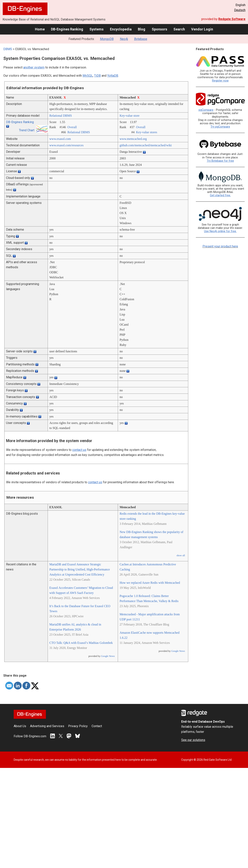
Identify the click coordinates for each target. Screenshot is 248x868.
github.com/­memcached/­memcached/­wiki (146, 145)
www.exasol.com (60, 139)
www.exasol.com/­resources (66, 145)
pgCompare (206, 110)
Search (179, 29)
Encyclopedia (121, 29)
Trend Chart (27, 130)
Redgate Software (232, 19)
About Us (20, 726)
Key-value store (129, 116)
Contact (97, 726)
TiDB (97, 76)
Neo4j (124, 39)
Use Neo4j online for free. (220, 231)
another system (34, 67)
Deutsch (240, 10)
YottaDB (113, 76)
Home (40, 29)
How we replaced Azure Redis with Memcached (150, 583)
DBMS (8, 49)
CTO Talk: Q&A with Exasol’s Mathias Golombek (81, 643)
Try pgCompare (220, 127)
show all (181, 555)
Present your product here (220, 246)
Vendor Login (202, 29)
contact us (79, 450)
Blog (142, 29)
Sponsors (159, 29)
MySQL (88, 76)
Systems (96, 29)
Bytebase (141, 39)
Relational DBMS (61, 116)
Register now (220, 81)
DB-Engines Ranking (67, 29)
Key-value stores (147, 132)
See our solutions (193, 740)
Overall (72, 127)
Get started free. (220, 195)
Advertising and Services (47, 726)
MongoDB (107, 39)
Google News (108, 656)
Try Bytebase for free (220, 161)
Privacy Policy (78, 726)
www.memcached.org (133, 139)
